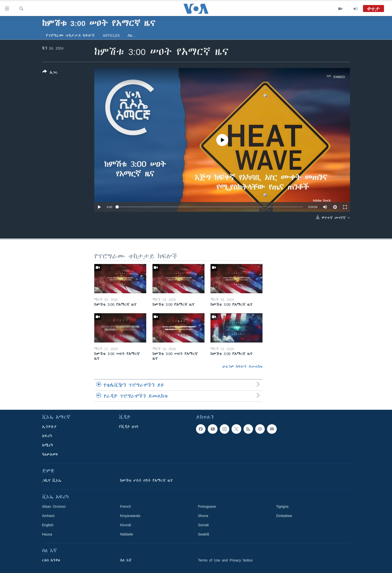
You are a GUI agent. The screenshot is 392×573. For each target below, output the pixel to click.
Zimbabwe (284, 516)
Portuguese (207, 506)
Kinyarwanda (130, 516)
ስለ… (132, 35)
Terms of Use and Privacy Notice (225, 560)
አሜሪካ (47, 445)
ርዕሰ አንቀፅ (51, 560)
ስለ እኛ (126, 560)
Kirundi (125, 525)
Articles (111, 35)
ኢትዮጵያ (49, 427)
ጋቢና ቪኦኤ (52, 480)
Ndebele (126, 534)
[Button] (50, 73)
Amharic (48, 516)
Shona (203, 516)
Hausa (47, 534)
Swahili (203, 534)
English (48, 525)
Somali (203, 525)
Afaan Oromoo (54, 506)
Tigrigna (282, 506)
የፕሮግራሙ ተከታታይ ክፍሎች (70, 35)
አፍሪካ (47, 436)
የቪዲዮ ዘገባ (129, 427)
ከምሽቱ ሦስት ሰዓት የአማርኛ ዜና (146, 480)
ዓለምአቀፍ (50, 454)
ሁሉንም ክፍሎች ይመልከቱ (242, 366)
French (125, 506)
